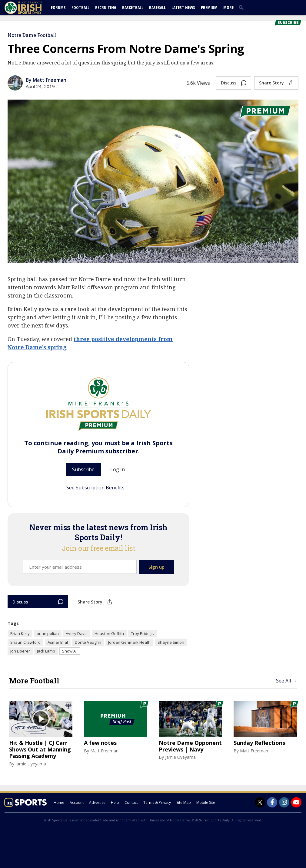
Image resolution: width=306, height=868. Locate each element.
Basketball (133, 7)
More (228, 7)
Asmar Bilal (58, 642)
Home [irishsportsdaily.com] (59, 802)
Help (115, 802)
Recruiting (106, 7)
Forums (58, 7)
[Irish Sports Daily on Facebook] (272, 802)
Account (77, 802)
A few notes (100, 743)
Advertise (97, 802)
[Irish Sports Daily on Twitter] (260, 802)
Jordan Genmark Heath (129, 642)
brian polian (48, 633)
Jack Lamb (46, 651)
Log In (248, 22)
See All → (286, 681)
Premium (209, 7)
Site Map (184, 802)
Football (80, 7)
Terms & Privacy (157, 802)
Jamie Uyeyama (31, 764)
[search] (242, 7)
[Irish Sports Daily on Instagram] (284, 802)
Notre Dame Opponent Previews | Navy (190, 746)
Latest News (183, 7)
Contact (131, 802)
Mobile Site (206, 802)
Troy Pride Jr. (142, 633)
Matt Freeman (104, 751)
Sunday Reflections (259, 743)
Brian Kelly (20, 633)
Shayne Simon (171, 642)
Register (264, 22)
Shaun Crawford (25, 642)
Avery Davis (77, 633)
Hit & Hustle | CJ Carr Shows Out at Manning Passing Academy (40, 750)
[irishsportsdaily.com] (30, 8)
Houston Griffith (109, 633)
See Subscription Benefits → (98, 488)
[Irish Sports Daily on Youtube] (296, 802)
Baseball (157, 7)
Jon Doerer (20, 651)
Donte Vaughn (88, 642)
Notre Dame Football (32, 35)
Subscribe (83, 469)
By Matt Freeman (46, 80)
